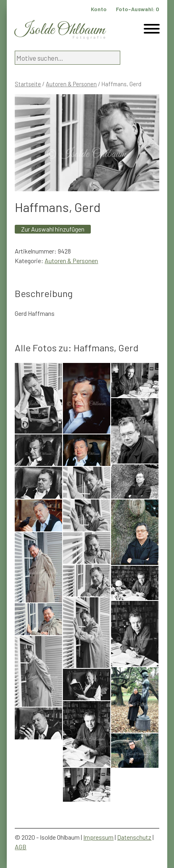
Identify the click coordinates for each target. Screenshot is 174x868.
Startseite (28, 84)
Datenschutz (134, 837)
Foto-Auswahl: (138, 9)
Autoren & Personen (71, 84)
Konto (99, 9)
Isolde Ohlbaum (60, 30)
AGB (21, 847)
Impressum (98, 837)
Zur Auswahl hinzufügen (53, 229)
